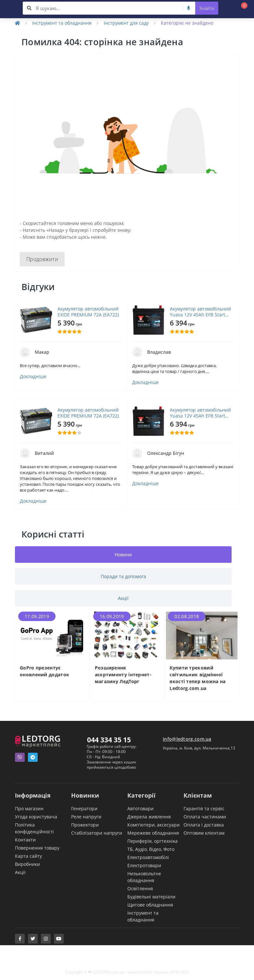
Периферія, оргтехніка (152, 841)
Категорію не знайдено (187, 23)
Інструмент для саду (126, 23)
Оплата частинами (205, 817)
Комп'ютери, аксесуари (153, 825)
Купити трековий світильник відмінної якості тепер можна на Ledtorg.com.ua (197, 678)
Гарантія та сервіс (204, 808)
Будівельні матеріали (151, 897)
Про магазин (29, 808)
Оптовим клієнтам (204, 833)
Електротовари (144, 865)
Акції (20, 872)
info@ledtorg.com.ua (187, 739)
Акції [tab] (123, 598)
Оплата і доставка (204, 825)
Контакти (25, 840)
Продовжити (42, 259)
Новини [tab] (123, 555)
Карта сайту (28, 856)
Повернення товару (37, 848)
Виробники (27, 864)
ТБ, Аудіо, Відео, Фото (151, 849)
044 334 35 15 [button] (109, 740)
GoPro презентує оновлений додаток (44, 671)
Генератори (84, 808)
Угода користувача (36, 817)
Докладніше (33, 377)
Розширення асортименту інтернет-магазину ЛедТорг (123, 675)
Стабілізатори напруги (97, 833)
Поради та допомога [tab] (123, 576)
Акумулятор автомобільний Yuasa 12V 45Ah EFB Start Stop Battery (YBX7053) (200, 312)
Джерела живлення (149, 817)
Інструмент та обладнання (62, 23)
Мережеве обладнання (153, 833)
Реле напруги (86, 817)
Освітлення (140, 888)
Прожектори (85, 825)
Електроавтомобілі (148, 857)
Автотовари (140, 808)
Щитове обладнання (150, 905)
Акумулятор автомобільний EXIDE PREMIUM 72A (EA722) (88, 312)
